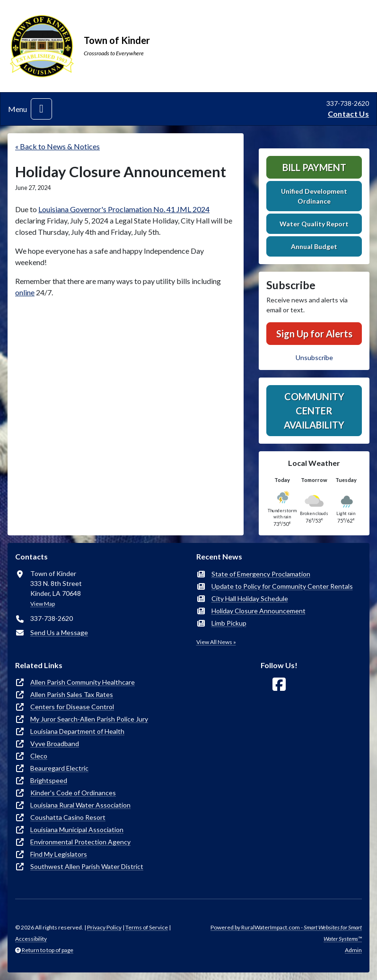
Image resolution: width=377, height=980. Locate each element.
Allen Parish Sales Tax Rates (72, 694)
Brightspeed (49, 780)
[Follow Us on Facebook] (279, 684)
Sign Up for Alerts (314, 334)
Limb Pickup (229, 623)
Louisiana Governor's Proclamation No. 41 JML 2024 (124, 209)
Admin (353, 950)
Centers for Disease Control (72, 707)
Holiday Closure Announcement (259, 611)
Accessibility (31, 939)
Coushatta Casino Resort (68, 817)
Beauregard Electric (59, 768)
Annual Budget (314, 246)
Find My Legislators (59, 854)
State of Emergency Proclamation (261, 574)
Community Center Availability (314, 411)
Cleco (39, 756)
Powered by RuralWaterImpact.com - (286, 933)
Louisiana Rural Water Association (80, 805)
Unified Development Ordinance (314, 196)
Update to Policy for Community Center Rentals (282, 586)
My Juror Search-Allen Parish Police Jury (89, 719)
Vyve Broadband (55, 744)
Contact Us (348, 114)
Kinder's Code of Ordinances (73, 793)
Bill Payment (314, 167)
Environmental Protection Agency (80, 842)
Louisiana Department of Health (77, 731)
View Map (43, 604)
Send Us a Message (59, 632)
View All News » (216, 642)
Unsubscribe (314, 357)
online (25, 292)
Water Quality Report (314, 224)
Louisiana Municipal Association (77, 830)
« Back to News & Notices (57, 146)
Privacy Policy (104, 927)
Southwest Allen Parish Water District (87, 866)
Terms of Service (147, 927)
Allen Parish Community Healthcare (83, 682)
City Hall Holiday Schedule (250, 598)
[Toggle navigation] (41, 109)
